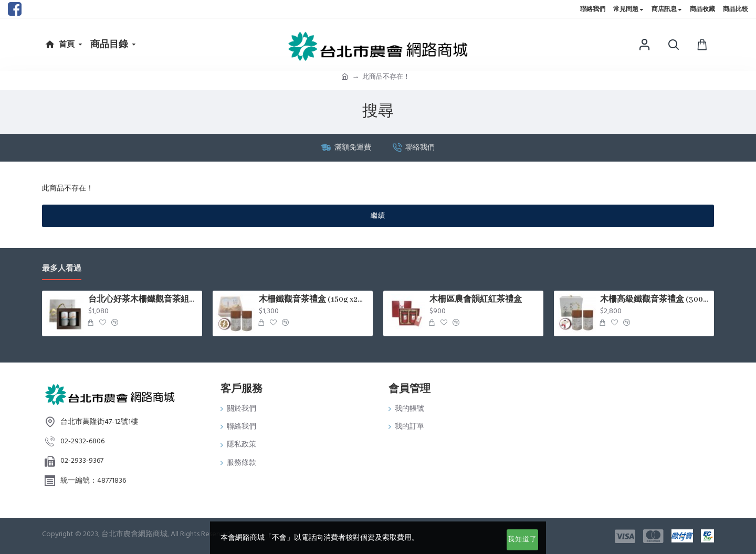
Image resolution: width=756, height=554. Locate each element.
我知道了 (522, 539)
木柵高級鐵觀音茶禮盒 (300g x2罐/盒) (655, 300)
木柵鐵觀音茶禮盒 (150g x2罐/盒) (314, 300)
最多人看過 (62, 269)
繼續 (378, 216)
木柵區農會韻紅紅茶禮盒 (476, 300)
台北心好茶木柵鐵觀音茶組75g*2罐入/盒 (143, 300)
